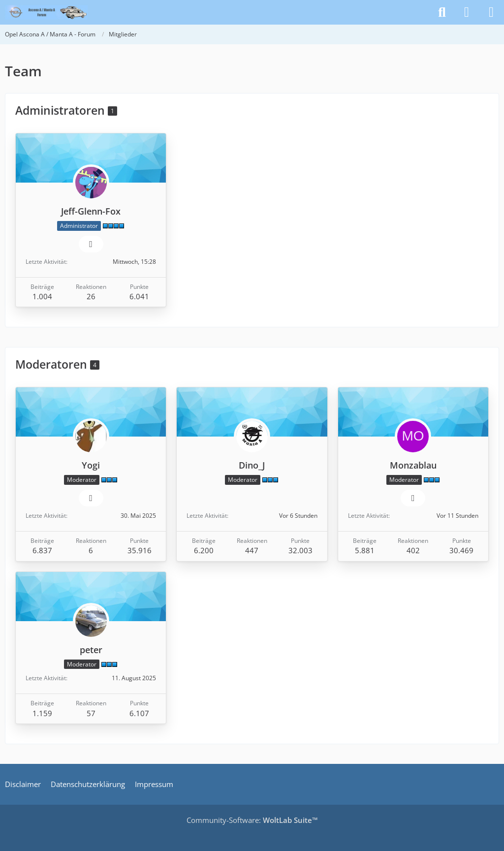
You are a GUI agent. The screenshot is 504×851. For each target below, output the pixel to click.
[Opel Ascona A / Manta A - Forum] (46, 12)
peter (91, 650)
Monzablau (413, 465)
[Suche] (442, 12)
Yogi (91, 465)
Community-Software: (252, 820)
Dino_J (252, 465)
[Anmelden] (467, 12)
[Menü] (491, 12)
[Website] (91, 244)
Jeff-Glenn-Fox (91, 211)
